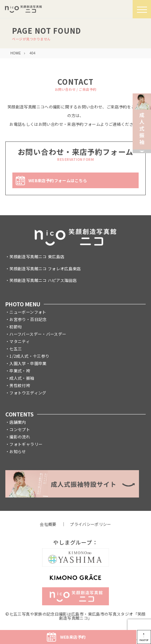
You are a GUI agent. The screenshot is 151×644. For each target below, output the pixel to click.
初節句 (16, 327)
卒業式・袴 (20, 371)
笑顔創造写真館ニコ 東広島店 (37, 256)
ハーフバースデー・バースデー (38, 334)
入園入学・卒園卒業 (28, 363)
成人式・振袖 (22, 378)
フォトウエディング (28, 393)
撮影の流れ (20, 437)
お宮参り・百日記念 (28, 319)
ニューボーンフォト (28, 312)
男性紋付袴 (20, 385)
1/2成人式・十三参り (29, 356)
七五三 (16, 349)
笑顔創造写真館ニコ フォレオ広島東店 (45, 268)
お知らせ (18, 451)
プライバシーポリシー (91, 524)
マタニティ (20, 341)
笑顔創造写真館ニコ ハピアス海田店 (43, 280)
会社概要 (48, 524)
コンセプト (20, 429)
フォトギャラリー (26, 444)
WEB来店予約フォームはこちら (58, 180)
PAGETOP (144, 640)
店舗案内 (18, 422)
